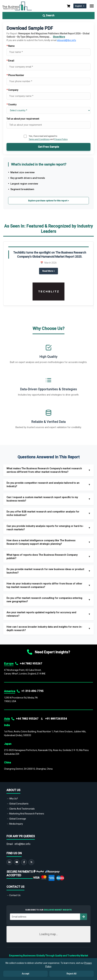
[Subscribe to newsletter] (83, 917)
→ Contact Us (14, 895)
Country (11, 105)
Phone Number (15, 75)
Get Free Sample (48, 147)
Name (10, 46)
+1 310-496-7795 (32, 691)
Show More (59, 37)
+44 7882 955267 (31, 663)
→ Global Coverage (16, 819)
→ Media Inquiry (15, 824)
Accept (25, 974)
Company (12, 90)
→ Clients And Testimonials (21, 809)
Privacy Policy (61, 139)
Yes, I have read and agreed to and (48, 138)
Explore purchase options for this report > (48, 201)
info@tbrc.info (22, 844)
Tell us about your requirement (23, 119)
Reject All (72, 974)
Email (10, 61)
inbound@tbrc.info (66, 40)
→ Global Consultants (17, 804)
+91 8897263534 (56, 719)
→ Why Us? (12, 799)
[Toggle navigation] (92, 6)
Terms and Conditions (39, 139)
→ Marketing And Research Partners (25, 814)
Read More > (50, 271)
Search (48, 15)
